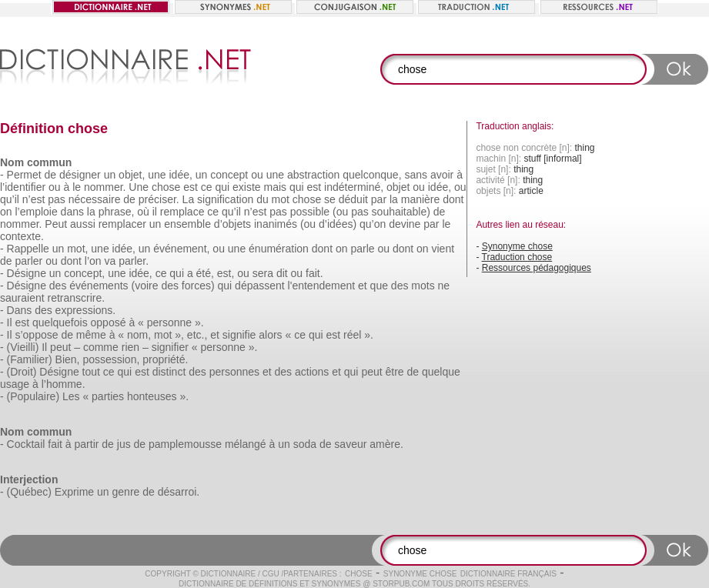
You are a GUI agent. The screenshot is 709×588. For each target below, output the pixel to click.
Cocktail (26, 444)
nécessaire (95, 199)
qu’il (10, 199)
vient (443, 249)
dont (453, 199)
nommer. (105, 187)
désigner (80, 175)
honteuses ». (158, 396)
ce (207, 187)
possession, (111, 359)
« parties (103, 396)
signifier (170, 347)
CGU (271, 574)
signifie (239, 335)
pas (57, 199)
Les (71, 396)
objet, (132, 175)
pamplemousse (185, 444)
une (157, 175)
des (58, 286)
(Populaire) (33, 396)
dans (72, 212)
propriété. (165, 359)
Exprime (74, 492)
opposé (109, 322)
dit (282, 273)
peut (60, 347)
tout (91, 372)
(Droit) (22, 372)
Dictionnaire (229, 574)
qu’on (373, 224)
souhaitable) (401, 212)
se (330, 199)
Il (10, 322)
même (91, 335)
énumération (279, 249)
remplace (182, 212)
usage (15, 384)
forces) (198, 286)
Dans (20, 310)
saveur (350, 444)
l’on (93, 261)
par (379, 199)
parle (362, 249)
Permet (24, 175)
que (379, 286)
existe (247, 187)
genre (126, 492)
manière (421, 199)
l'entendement (322, 286)
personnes (234, 372)
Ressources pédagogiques (537, 268)
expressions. (86, 310)
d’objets (232, 224)
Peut (56, 224)
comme (101, 347)
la (394, 199)
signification (225, 199)
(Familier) (30, 359)
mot (281, 199)
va (110, 261)
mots (423, 286)
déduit (353, 199)
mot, (77, 249)
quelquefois (60, 322)
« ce (296, 335)
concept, (84, 273)
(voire (144, 286)
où (143, 212)
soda (305, 444)
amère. (386, 444)
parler (28, 261)
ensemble (187, 224)
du (263, 199)
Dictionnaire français (508, 574)
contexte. (22, 236)
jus (124, 444)
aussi (83, 224)
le (77, 187)
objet (398, 187)
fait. (314, 273)
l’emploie (36, 212)
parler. (134, 261)
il (155, 212)
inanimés (276, 224)
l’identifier (23, 187)
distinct (169, 372)
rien (130, 347)
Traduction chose (517, 257)
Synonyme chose (517, 246)
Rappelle (28, 249)
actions (312, 372)
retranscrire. (76, 298)
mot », (169, 335)
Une (139, 187)
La (189, 199)
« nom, (134, 335)
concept (229, 175)
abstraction (313, 175)
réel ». (358, 335)
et (363, 286)
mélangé (246, 444)
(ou (340, 212)
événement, (181, 249)
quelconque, (372, 175)
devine (405, 224)
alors (270, 335)
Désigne (27, 273)
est (191, 187)
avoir (442, 175)
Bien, (68, 359)
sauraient (22, 298)
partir (87, 444)
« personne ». (171, 322)
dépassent (260, 286)
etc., (197, 335)
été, (205, 273)
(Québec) (29, 492)
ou (257, 175)
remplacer (122, 224)
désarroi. (179, 492)
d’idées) (338, 224)
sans (416, 175)
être (395, 372)
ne (444, 286)
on (6, 212)
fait (55, 444)
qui (222, 187)
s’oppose (36, 335)
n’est (34, 199)
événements (99, 286)
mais (275, 187)
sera (263, 273)
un (110, 175)
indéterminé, (354, 187)
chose (166, 187)
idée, (181, 175)
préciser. (159, 199)
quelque (441, 372)
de (51, 175)
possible (310, 212)
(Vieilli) (23, 347)
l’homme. (64, 384)
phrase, (117, 212)
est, (226, 273)
